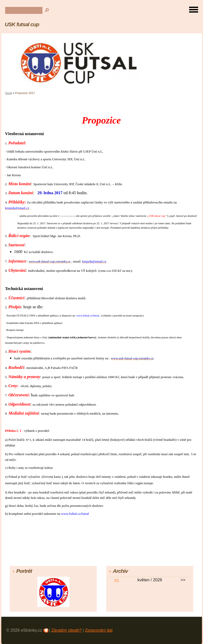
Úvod (8, 93)
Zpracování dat (99, 630)
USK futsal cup (22, 24)
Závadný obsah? (66, 630)
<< (116, 580)
